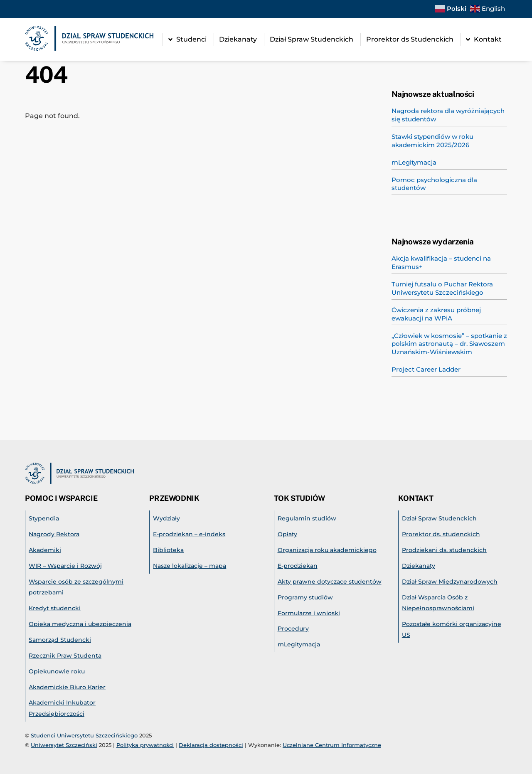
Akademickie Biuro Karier (67, 687)
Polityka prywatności (145, 745)
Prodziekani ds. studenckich (444, 550)
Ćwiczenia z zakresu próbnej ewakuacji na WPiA (436, 314)
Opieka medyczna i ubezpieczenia (80, 624)
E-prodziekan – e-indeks (189, 534)
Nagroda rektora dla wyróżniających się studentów (448, 115)
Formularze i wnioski (309, 613)
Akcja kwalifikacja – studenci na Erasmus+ (441, 263)
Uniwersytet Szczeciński (64, 745)
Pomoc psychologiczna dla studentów (434, 184)
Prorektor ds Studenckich (410, 39)
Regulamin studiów (307, 518)
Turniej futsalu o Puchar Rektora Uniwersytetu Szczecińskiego (442, 288)
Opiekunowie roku (57, 671)
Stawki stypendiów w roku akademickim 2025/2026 (432, 141)
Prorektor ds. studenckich (441, 534)
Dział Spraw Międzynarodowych (450, 582)
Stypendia (44, 518)
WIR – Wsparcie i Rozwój (65, 566)
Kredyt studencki (55, 608)
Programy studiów (305, 597)
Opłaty (287, 534)
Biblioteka (168, 550)
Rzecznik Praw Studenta (65, 656)
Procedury (293, 629)
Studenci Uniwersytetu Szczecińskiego (84, 735)
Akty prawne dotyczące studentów (330, 582)
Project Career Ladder (426, 369)
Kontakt (484, 39)
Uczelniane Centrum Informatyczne (332, 745)
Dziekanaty (238, 39)
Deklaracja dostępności (211, 745)
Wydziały (166, 518)
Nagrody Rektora (54, 534)
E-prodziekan (298, 566)
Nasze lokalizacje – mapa (190, 566)
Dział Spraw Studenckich (312, 39)
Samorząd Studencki (60, 640)
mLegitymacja (414, 162)
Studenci (187, 39)
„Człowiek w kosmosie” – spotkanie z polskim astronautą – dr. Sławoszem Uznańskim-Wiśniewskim (449, 344)
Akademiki (45, 550)
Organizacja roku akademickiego (327, 550)
